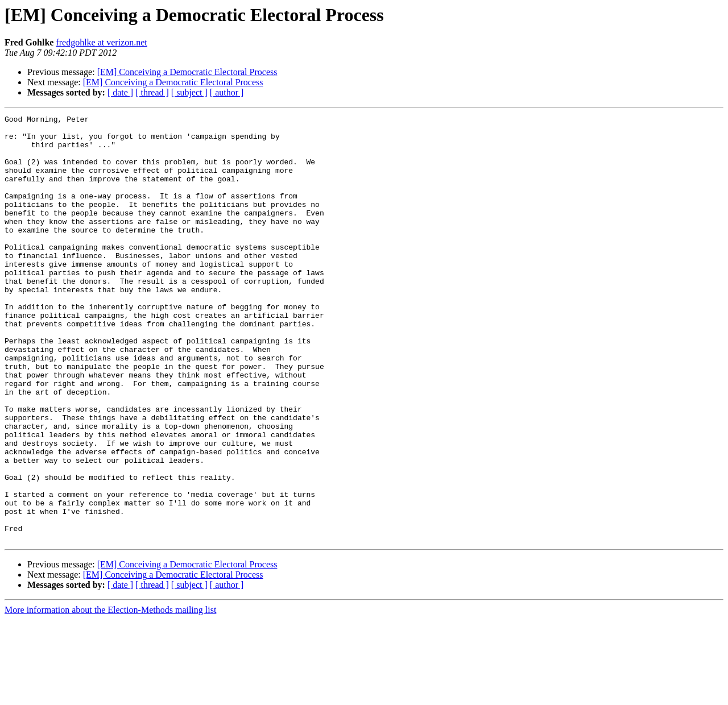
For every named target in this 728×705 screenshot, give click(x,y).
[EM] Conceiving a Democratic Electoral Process (187, 72)
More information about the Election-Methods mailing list (110, 695)
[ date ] (120, 92)
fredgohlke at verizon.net (101, 42)
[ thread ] (152, 92)
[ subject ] (189, 92)
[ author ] (227, 92)
